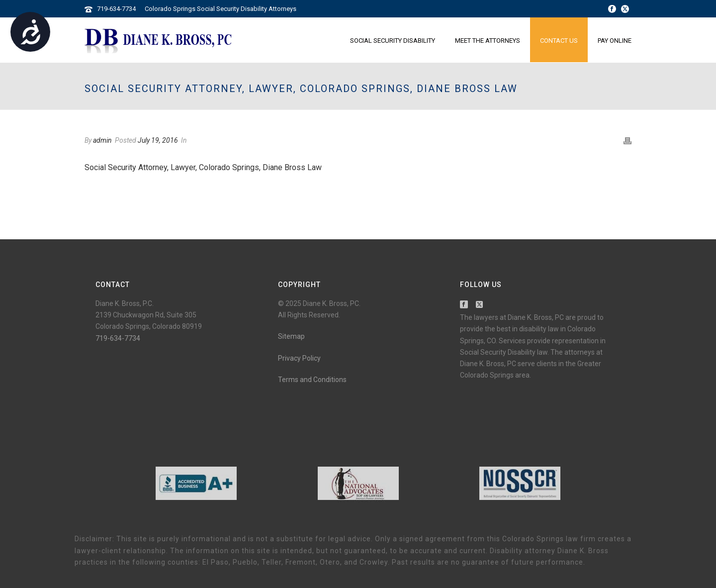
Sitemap (291, 336)
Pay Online (615, 41)
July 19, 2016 (158, 140)
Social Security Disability (393, 41)
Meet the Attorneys (488, 41)
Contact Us (559, 41)
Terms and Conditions (312, 380)
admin (102, 140)
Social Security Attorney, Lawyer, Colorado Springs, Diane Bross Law (203, 167)
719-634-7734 (116, 9)
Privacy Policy (299, 358)
